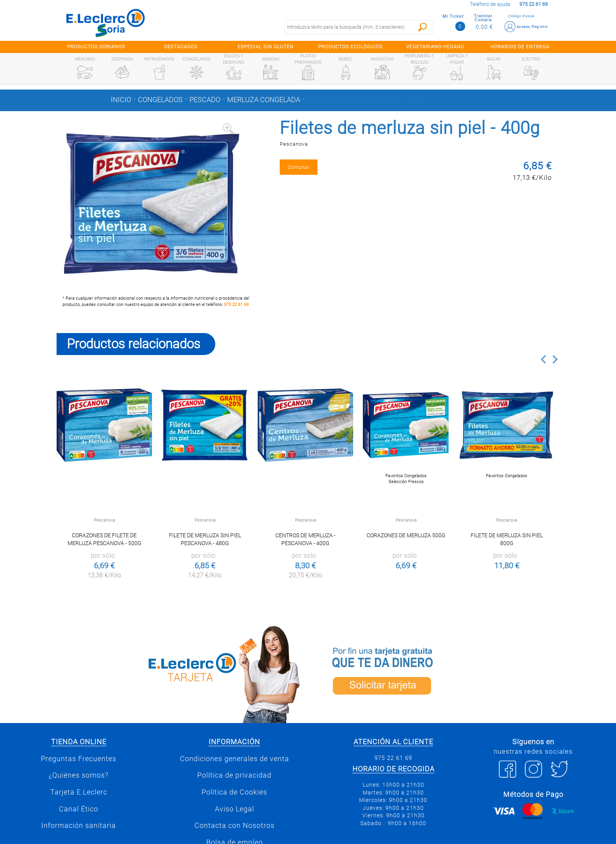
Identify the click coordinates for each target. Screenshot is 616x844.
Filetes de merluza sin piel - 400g (366, 100)
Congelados (160, 100)
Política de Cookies (234, 792)
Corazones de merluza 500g (406, 535)
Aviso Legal (235, 809)
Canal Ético (79, 809)
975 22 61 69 (236, 305)
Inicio (121, 100)
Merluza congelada (264, 100)
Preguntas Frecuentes (79, 759)
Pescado (205, 100)
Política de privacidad (234, 775)
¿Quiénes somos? (79, 775)
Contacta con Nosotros (235, 826)
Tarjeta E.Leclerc (79, 792)
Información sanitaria (79, 826)
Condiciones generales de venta (235, 759)
